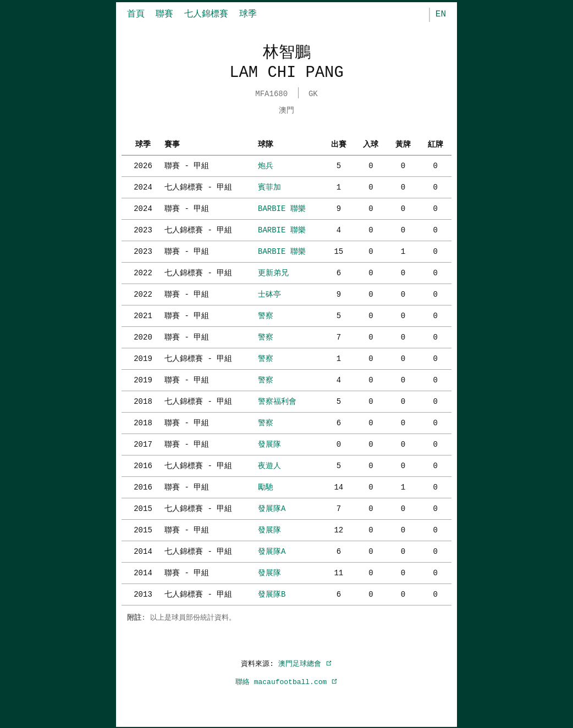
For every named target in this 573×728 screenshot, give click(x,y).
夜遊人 (269, 465)
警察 (266, 315)
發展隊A (272, 507)
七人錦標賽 (206, 14)
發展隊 (269, 443)
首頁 (136, 14)
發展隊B (272, 593)
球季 (248, 14)
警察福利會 (277, 400)
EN (441, 14)
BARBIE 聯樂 (282, 207)
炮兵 (266, 165)
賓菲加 (269, 186)
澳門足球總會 (305, 663)
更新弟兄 (273, 272)
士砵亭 (269, 293)
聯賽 (164, 14)
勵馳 (266, 486)
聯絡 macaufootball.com (286, 681)
